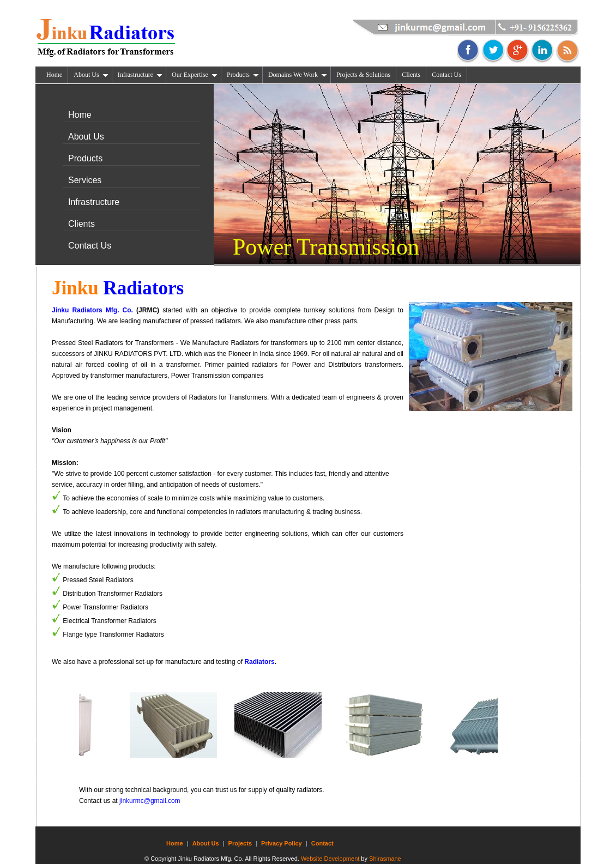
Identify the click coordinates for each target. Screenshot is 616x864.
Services (85, 180)
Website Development (330, 859)
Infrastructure (140, 75)
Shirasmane (385, 859)
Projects (240, 843)
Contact (322, 843)
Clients (411, 75)
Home (54, 75)
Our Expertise (195, 75)
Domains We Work (298, 75)
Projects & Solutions (363, 75)
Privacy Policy (282, 843)
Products (243, 75)
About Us (91, 75)
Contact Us (446, 75)
